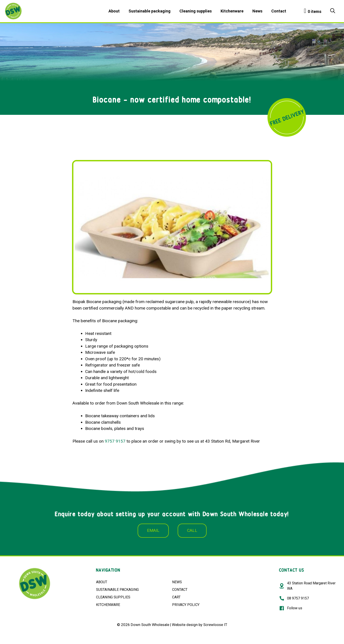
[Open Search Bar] (333, 11)
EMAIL (153, 530)
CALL (192, 530)
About (114, 11)
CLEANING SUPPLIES (113, 597)
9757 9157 (115, 441)
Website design (185, 625)
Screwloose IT (215, 625)
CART (176, 597)
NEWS (177, 582)
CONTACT (180, 590)
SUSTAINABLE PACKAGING (117, 590)
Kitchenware (232, 11)
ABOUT (102, 582)
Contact (279, 11)
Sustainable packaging (150, 11)
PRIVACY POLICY (186, 605)
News (257, 11)
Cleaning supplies (196, 11)
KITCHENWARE (108, 605)
